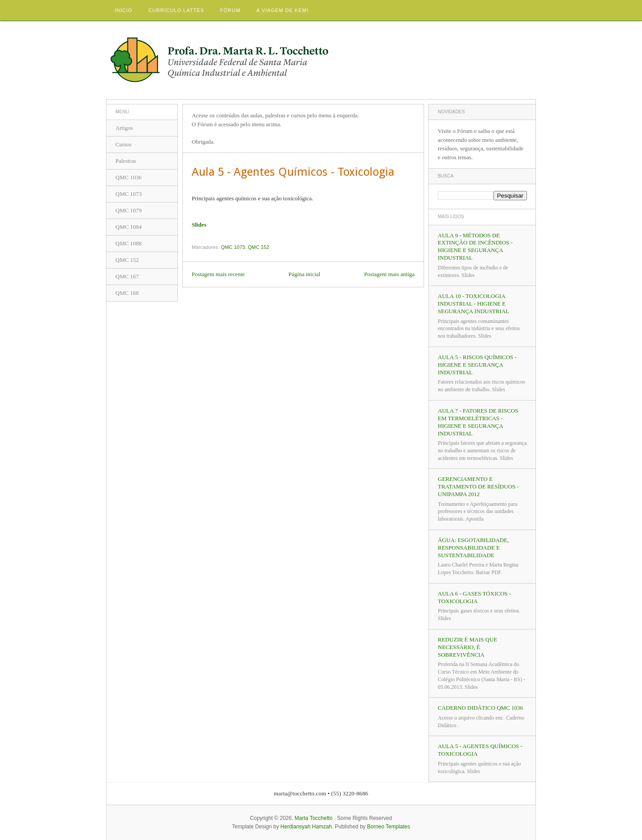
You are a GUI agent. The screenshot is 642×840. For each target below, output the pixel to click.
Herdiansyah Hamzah (306, 827)
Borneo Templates (389, 827)
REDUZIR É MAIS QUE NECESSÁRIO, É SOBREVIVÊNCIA (467, 647)
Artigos (124, 128)
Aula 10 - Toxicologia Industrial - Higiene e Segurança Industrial (473, 304)
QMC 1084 (129, 227)
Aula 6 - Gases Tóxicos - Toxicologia (474, 597)
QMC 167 (127, 276)
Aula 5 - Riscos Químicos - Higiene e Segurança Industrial (477, 365)
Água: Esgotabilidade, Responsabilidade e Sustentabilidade (473, 548)
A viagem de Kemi (282, 10)
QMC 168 (127, 293)
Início (123, 10)
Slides (199, 225)
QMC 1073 (233, 247)
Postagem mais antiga (389, 274)
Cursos (123, 144)
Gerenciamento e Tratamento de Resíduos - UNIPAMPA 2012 (478, 486)
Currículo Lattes (176, 10)
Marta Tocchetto (314, 818)
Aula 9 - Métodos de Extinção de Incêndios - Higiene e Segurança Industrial (475, 247)
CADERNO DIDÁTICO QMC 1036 (480, 708)
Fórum (230, 10)
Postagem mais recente (218, 274)
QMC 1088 (129, 243)
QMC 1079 (129, 210)
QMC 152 (259, 247)
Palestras (126, 161)
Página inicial (304, 274)
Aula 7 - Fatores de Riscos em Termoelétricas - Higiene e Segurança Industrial (478, 422)
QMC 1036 (129, 177)
